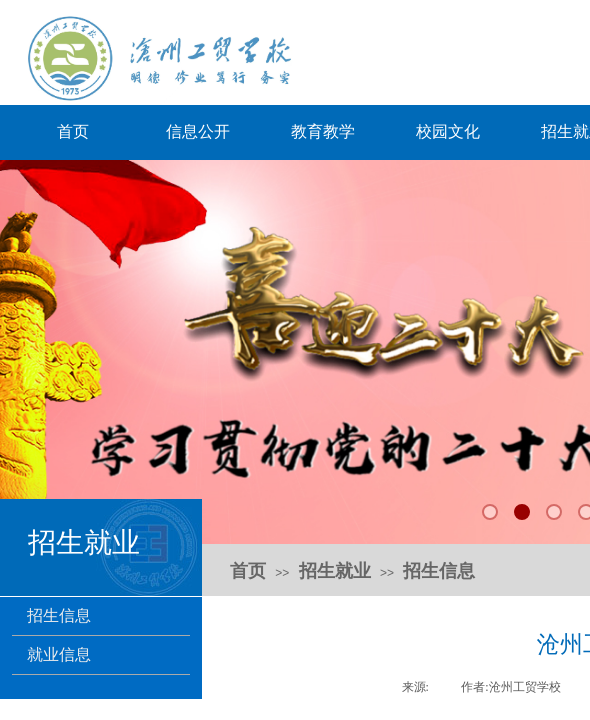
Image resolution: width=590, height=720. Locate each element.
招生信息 (59, 615)
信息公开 (198, 131)
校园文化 (448, 131)
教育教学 (323, 131)
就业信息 (59, 654)
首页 (73, 131)
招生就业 (335, 571)
